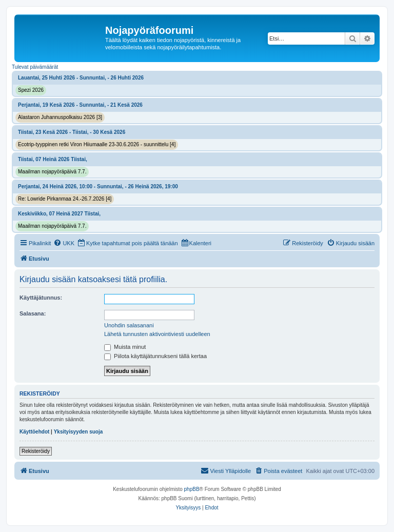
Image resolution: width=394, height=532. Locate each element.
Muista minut (125, 347)
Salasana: (33, 313)
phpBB (192, 489)
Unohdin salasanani (129, 325)
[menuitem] (64, 243)
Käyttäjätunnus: (41, 298)
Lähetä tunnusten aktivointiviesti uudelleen (157, 334)
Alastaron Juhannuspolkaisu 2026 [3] (60, 117)
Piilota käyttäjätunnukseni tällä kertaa (155, 356)
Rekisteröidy (36, 451)
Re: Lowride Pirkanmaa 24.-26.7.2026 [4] (65, 199)
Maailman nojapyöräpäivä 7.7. (52, 172)
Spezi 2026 (31, 90)
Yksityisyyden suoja (78, 432)
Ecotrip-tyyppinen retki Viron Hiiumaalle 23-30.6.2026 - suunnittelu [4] (97, 144)
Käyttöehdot (34, 432)
